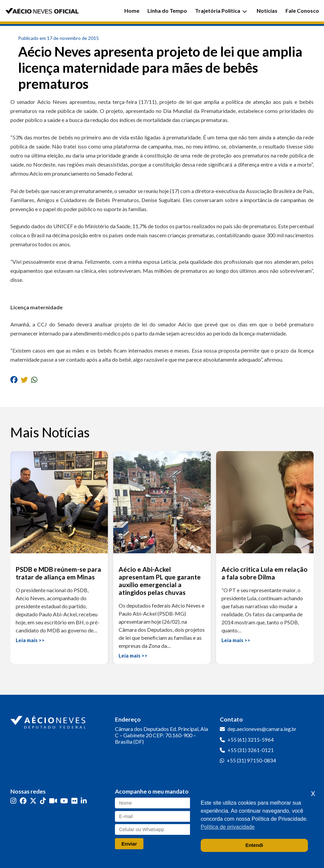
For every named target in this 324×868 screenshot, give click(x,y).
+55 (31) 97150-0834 (251, 760)
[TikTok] (43, 800)
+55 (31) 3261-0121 (251, 750)
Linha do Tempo (167, 11)
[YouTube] (64, 800)
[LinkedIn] (84, 800)
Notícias (267, 11)
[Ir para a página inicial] (49, 721)
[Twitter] (33, 800)
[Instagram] (13, 800)
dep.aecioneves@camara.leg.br (262, 729)
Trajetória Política (221, 11)
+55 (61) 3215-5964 (251, 740)
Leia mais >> (30, 640)
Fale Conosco (302, 11)
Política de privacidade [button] (228, 827)
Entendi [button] (254, 845)
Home (132, 11)
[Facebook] (23, 800)
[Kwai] (53, 800)
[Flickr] (74, 800)
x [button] (313, 793)
